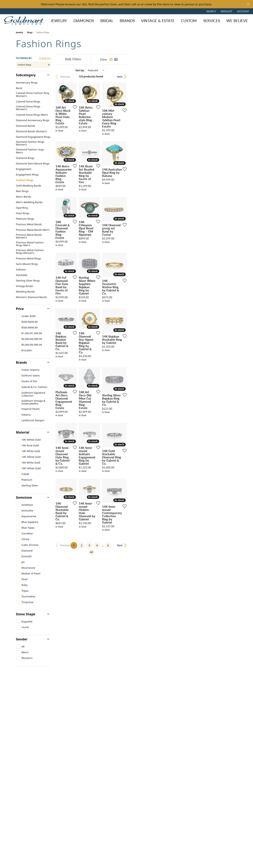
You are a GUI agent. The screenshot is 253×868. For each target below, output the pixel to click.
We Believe (237, 21)
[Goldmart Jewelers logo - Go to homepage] (25, 21)
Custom (189, 21)
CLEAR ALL (45, 58)
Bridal (107, 21)
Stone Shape (26, 614)
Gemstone (24, 497)
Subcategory (26, 75)
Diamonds (84, 21)
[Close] (248, 4)
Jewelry (59, 21)
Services (212, 21)
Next (230, 77)
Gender (22, 639)
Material (23, 432)
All (167, 738)
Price (20, 309)
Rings (30, 32)
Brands (127, 21)
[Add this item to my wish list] (112, 145)
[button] (211, 11)
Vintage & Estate (158, 21)
